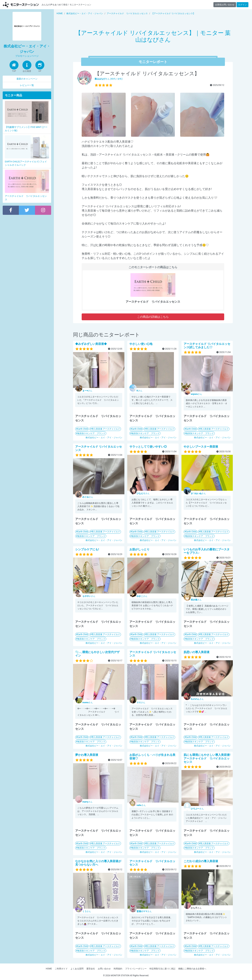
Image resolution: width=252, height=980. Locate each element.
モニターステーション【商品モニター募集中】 (21, 5)
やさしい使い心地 (141, 344)
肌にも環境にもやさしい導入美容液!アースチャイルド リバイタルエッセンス (207, 758)
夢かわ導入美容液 (87, 755)
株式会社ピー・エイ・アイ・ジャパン (104, 438)
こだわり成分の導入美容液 (201, 861)
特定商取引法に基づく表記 (162, 969)
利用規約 (118, 969)
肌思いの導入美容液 (197, 652)
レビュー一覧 (27, 85)
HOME (49, 969)
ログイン (242, 5)
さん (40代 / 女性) (109, 79)
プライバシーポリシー (136, 969)
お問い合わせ (104, 969)
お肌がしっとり (139, 549)
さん (87, 391)
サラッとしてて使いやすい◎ (148, 447)
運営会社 (91, 969)
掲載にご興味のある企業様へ (192, 969)
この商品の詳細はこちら (153, 317)
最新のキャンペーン (27, 79)
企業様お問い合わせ (225, 5)
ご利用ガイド (61, 969)
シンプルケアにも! (87, 549)
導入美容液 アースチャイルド (106, 429)
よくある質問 (77, 969)
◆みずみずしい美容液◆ (91, 344)
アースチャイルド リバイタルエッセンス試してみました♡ (207, 346)
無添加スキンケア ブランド (91, 433)
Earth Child (83, 429)
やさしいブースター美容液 (201, 447)
